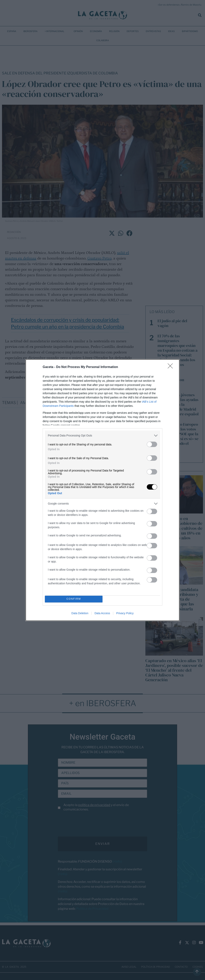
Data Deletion (80, 613)
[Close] (171, 367)
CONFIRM (74, 599)
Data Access (102, 613)
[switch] (152, 444)
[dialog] (102, 490)
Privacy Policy (125, 613)
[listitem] (102, 436)
